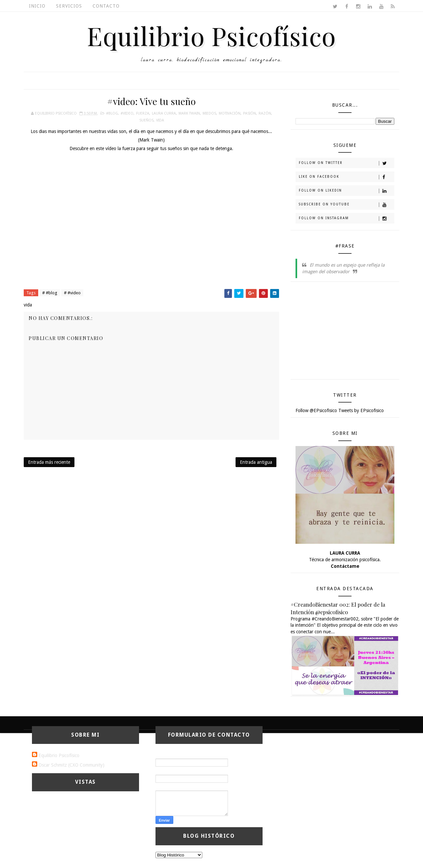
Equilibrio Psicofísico (211, 36)
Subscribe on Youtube (346, 205)
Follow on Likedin (346, 191)
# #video (72, 293)
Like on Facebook (346, 177)
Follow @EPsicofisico (316, 410)
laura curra (164, 113)
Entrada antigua (256, 462)
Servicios (69, 6)
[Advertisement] (345, 333)
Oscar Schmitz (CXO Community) (71, 765)
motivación (230, 113)
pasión (250, 113)
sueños (146, 120)
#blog (112, 113)
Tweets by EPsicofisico (361, 410)
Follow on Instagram (346, 219)
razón (265, 113)
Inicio (37, 6)
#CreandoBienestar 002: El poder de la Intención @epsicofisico (338, 608)
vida (160, 120)
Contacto (106, 6)
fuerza (143, 113)
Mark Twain (189, 113)
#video (127, 113)
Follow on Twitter (346, 163)
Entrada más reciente (49, 462)
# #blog (50, 293)
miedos (209, 113)
